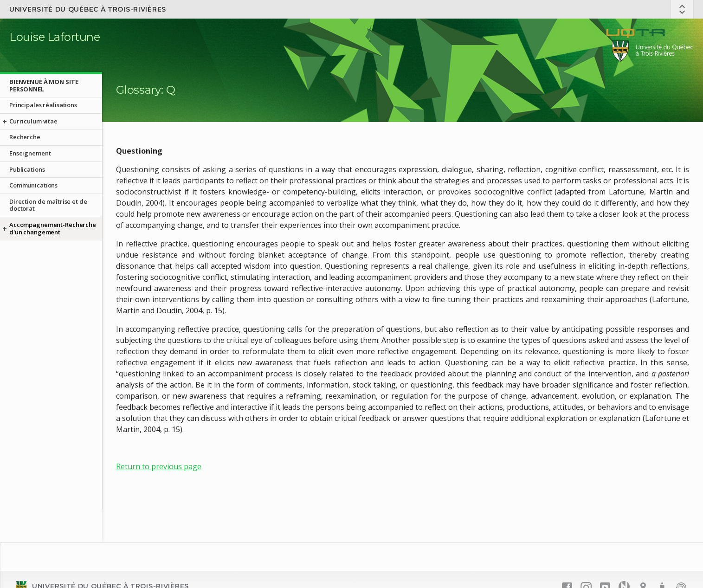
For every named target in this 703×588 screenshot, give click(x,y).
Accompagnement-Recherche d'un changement (53, 228)
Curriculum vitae (33, 121)
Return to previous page (159, 466)
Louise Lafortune (55, 37)
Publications (27, 169)
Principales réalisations (43, 105)
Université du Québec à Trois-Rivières (88, 9)
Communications (33, 185)
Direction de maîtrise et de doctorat (48, 205)
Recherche (25, 137)
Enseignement (30, 153)
